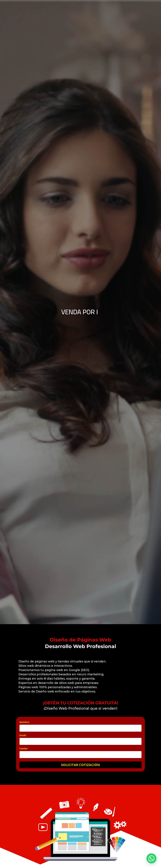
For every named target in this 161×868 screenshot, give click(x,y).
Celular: (24, 748)
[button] (153, 862)
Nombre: (24, 722)
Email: (23, 735)
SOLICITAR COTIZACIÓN (80, 765)
